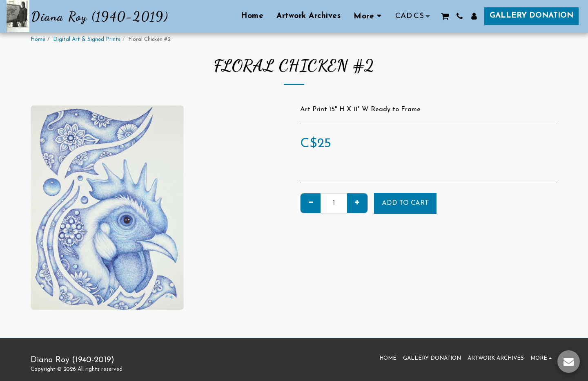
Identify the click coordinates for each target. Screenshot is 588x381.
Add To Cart (405, 203)
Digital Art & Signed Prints (87, 39)
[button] (445, 16)
